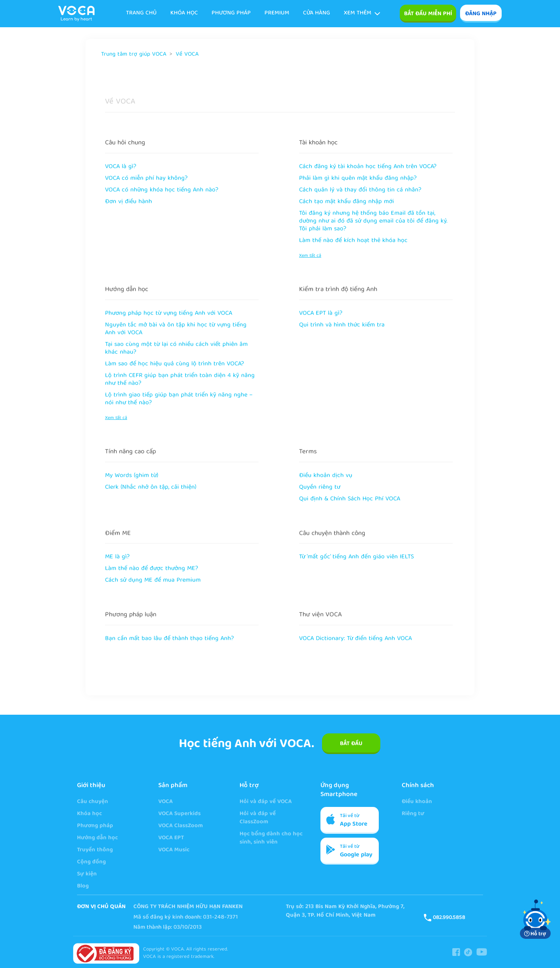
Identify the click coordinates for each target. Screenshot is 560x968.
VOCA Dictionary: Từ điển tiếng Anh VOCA (355, 639)
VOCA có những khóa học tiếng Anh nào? (162, 190)
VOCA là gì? (121, 167)
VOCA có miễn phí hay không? (146, 179)
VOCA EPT (171, 838)
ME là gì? (117, 557)
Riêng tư (413, 814)
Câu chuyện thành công (332, 534)
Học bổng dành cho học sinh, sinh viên (271, 838)
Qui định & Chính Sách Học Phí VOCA (350, 499)
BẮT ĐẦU (351, 744)
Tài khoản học (318, 143)
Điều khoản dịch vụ (326, 476)
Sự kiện (87, 874)
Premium (277, 13)
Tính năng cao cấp (130, 452)
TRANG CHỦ (141, 13)
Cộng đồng (91, 862)
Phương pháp (231, 13)
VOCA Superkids (179, 814)
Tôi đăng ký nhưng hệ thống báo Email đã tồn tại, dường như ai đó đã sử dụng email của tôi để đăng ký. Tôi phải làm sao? (373, 221)
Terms (308, 452)
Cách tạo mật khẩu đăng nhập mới (346, 202)
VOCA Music (174, 850)
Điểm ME (118, 534)
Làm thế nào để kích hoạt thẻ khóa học (353, 241)
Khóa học (89, 814)
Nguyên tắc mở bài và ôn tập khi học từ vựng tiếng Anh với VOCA (176, 329)
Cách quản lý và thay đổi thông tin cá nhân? (360, 190)
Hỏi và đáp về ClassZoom (258, 818)
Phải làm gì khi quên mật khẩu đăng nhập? (358, 179)
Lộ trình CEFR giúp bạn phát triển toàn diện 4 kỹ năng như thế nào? (180, 380)
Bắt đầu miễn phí (428, 14)
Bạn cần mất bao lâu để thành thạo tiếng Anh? (169, 639)
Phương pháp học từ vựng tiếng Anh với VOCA (169, 314)
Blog (83, 886)
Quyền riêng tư (320, 488)
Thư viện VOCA (320, 615)
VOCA (165, 802)
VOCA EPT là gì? (321, 314)
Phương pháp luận (131, 615)
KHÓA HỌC (184, 13)
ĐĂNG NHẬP (481, 14)
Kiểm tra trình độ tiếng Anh (338, 290)
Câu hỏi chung (125, 143)
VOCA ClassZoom (181, 826)
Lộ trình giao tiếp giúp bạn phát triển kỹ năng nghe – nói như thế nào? (179, 399)
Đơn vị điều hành (129, 202)
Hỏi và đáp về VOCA (266, 802)
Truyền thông (95, 850)
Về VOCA (187, 54)
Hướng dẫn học (127, 290)
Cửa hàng (317, 13)
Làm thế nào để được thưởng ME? (151, 569)
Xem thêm (362, 13)
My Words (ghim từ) (132, 476)
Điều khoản (417, 802)
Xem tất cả (310, 256)
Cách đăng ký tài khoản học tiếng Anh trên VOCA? (368, 167)
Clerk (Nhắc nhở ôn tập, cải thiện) (151, 488)
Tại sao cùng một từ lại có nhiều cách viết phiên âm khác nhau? (176, 349)
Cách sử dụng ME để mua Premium (153, 580)
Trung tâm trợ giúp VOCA (134, 54)
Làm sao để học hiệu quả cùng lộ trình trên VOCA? (174, 364)
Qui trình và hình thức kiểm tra (342, 325)
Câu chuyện (93, 802)
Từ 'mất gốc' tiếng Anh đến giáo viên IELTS (356, 557)
